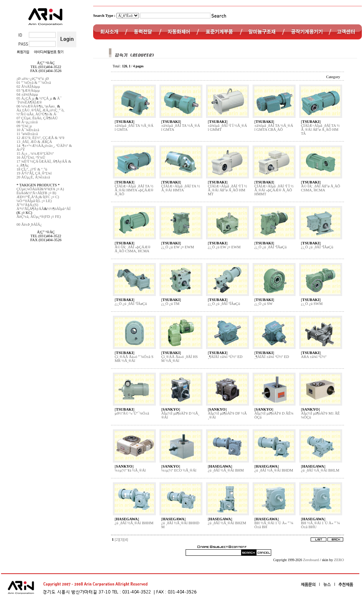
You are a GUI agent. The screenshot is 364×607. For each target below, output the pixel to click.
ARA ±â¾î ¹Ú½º (314, 357)
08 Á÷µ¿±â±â (27, 122)
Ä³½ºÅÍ (22, 209)
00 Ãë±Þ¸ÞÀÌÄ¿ (29, 224)
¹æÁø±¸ (50, 106)
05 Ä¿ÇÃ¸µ (25, 98)
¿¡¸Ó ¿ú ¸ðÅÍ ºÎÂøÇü (270, 247)
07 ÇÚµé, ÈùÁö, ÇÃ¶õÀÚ (37, 118)
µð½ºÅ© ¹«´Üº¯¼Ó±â (132, 413)
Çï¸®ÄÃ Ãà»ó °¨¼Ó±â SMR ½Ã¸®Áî (134, 359)
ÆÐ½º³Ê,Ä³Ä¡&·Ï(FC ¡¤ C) (38, 197)
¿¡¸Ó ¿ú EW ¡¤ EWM (178, 247)
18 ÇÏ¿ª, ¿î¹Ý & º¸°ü (32, 169)
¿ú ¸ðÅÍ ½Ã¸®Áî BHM (226, 470)
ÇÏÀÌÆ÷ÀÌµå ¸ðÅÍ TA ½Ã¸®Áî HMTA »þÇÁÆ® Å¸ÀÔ (134, 190)
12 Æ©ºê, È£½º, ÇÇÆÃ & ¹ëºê (40, 138)
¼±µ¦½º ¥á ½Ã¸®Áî (130, 470)
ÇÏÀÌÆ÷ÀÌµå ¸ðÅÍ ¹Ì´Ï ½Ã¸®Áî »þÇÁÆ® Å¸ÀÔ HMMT (274, 190)
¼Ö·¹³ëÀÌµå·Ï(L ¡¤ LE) (34, 201)
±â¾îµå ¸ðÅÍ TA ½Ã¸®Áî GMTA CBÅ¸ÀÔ (274, 128)
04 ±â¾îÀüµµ (27, 94)
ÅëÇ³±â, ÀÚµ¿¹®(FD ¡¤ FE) (39, 217)
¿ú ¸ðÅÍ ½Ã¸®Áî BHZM (227, 523)
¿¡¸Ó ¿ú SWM (312, 304)
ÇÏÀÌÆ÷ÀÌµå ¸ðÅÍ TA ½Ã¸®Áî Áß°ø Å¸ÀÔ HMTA (320, 130)
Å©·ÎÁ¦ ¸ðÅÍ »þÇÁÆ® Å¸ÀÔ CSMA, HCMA (133, 249)
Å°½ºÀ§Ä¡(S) (27, 205)
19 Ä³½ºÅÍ (25, 173)
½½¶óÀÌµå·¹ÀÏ (59, 209)
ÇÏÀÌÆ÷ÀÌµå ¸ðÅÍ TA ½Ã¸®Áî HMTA (181, 188)
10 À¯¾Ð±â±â (28, 130)
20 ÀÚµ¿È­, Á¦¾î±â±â (33, 177)
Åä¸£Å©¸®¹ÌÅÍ (28, 110)
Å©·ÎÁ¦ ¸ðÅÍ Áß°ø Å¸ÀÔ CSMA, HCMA (320, 188)
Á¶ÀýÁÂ (37, 209)
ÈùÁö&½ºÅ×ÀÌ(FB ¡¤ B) (36, 193)
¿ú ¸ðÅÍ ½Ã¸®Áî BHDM (274, 470)
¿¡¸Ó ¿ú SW (264, 304)
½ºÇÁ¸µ (46, 98)
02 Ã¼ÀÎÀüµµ (28, 87)
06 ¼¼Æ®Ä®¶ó (30, 106)
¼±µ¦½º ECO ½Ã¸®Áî (179, 470)
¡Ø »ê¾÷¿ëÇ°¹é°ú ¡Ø (33, 79)
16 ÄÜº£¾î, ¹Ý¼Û (31, 157)
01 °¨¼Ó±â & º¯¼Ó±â (34, 83)
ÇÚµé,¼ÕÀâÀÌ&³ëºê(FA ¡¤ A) (40, 189)
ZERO (339, 560)
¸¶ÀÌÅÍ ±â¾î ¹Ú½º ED (225, 357)
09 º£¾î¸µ (24, 126)
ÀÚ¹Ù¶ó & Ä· (46, 114)
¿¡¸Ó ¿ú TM (170, 304)
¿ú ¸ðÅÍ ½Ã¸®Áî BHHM (134, 523)
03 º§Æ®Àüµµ (28, 90)
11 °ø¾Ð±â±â (27, 134)
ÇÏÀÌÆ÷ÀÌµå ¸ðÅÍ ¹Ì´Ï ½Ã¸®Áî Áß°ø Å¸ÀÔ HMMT (227, 190)
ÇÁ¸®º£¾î (43, 173)
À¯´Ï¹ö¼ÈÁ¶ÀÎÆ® (39, 100)
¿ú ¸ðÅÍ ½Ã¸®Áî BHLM (320, 470)
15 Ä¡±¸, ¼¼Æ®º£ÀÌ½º (35, 154)
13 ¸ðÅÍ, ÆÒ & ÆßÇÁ (34, 142)
